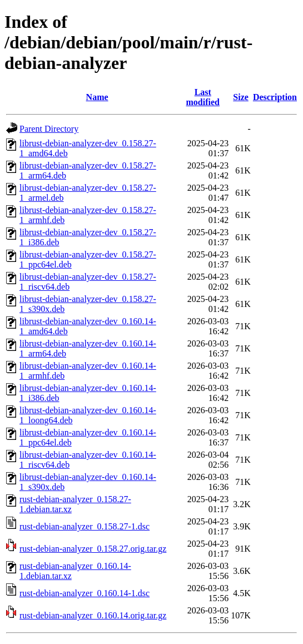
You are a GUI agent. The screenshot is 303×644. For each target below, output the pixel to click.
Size (241, 97)
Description (275, 97)
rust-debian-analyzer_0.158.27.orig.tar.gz (93, 549)
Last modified (203, 97)
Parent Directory (49, 129)
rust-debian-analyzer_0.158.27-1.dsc (85, 526)
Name (97, 97)
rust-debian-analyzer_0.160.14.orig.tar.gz (93, 615)
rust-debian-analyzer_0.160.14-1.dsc (85, 593)
